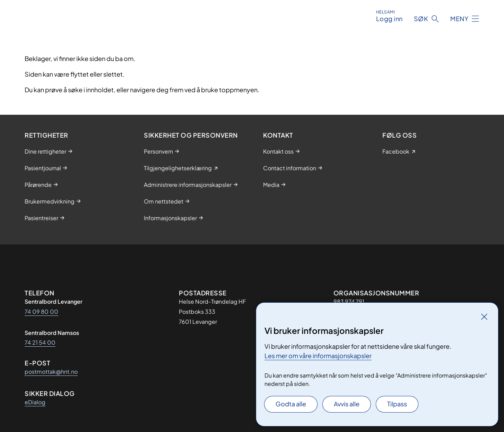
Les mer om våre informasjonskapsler (318, 356)
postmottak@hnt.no (51, 371)
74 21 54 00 (40, 342)
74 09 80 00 (41, 312)
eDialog (35, 402)
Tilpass (397, 404)
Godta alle (291, 404)
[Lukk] (484, 317)
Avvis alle (347, 404)
